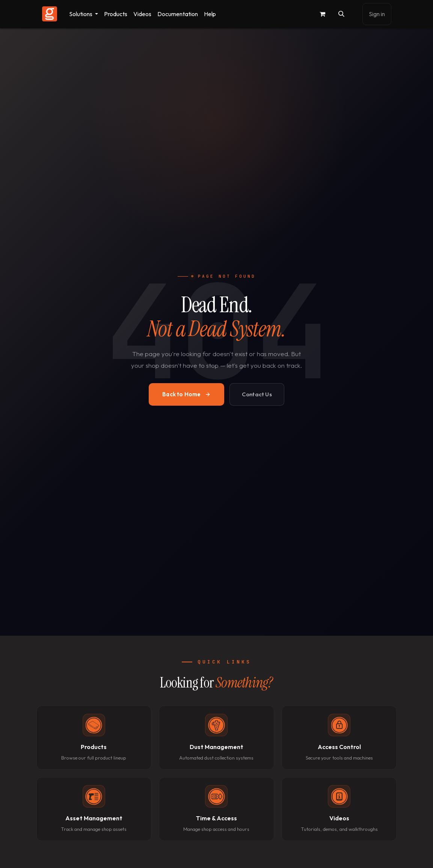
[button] (341, 14)
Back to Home (186, 394)
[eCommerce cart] (323, 14)
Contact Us (257, 394)
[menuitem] (84, 14)
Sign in (377, 14)
